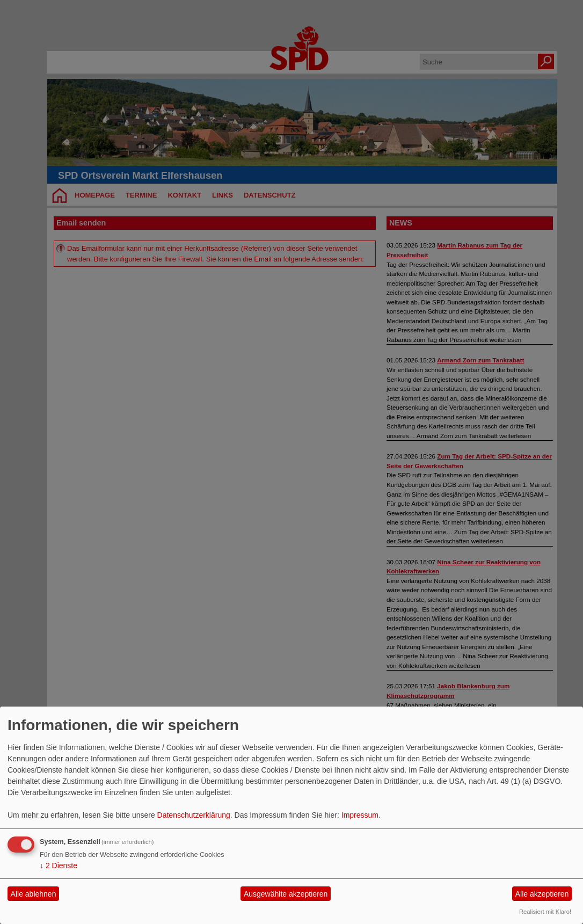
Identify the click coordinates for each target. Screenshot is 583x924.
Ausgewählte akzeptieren (286, 894)
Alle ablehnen (34, 894)
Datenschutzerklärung (194, 815)
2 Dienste (59, 865)
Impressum (360, 815)
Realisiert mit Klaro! (545, 912)
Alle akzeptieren (542, 894)
